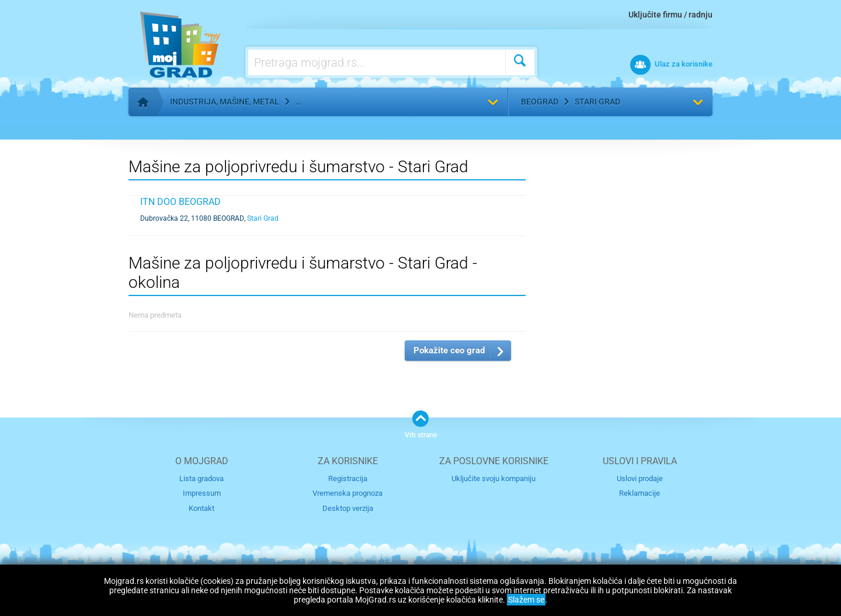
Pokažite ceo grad (449, 350)
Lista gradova (201, 478)
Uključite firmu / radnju (670, 15)
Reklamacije (640, 493)
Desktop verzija (348, 508)
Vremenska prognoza (347, 493)
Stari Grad (597, 102)
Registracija (348, 478)
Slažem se (526, 600)
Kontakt (201, 508)
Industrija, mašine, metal (225, 102)
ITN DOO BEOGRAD (180, 202)
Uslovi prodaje (640, 478)
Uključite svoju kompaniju (494, 478)
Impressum (202, 493)
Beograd (540, 102)
